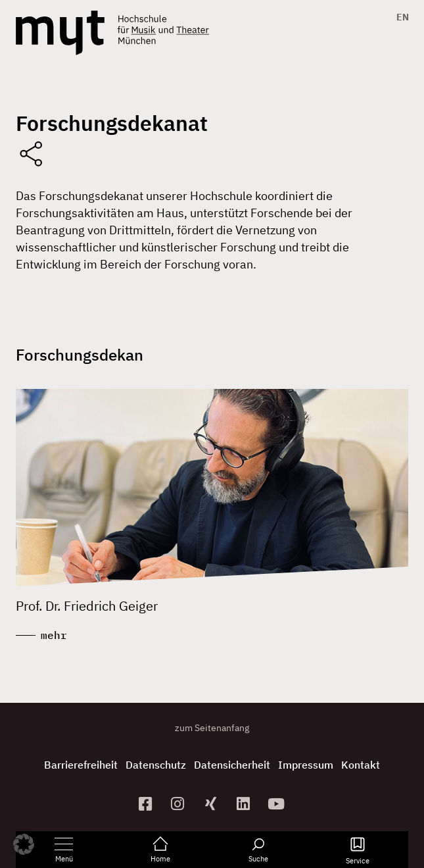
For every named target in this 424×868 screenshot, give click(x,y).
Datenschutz (156, 765)
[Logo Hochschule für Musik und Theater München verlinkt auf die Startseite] (60, 33)
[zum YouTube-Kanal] (277, 804)
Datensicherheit (232, 765)
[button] (24, 844)
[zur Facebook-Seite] (147, 804)
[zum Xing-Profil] (212, 804)
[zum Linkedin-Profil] (245, 804)
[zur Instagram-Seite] (179, 804)
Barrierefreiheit (81, 765)
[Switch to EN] (399, 17)
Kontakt (361, 765)
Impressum (306, 765)
